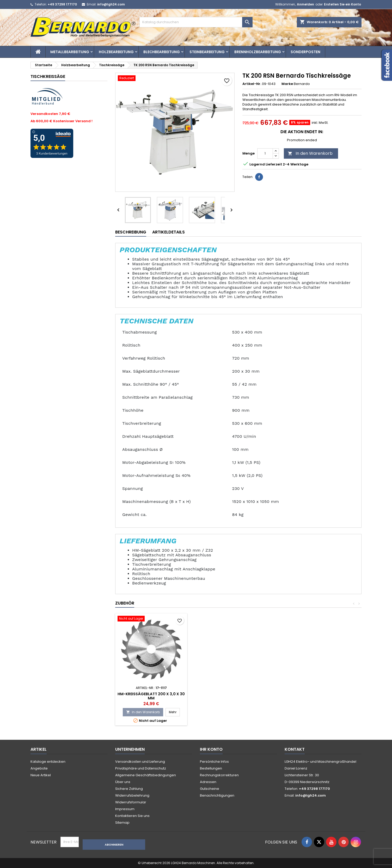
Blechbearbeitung (162, 52)
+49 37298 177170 (62, 4)
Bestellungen (211, 768)
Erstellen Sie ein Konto (342, 4)
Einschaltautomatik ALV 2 (228, 694)
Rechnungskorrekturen (219, 775)
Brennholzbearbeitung (258, 52)
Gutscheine (210, 789)
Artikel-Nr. (252, 84)
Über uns (123, 782)
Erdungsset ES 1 (151, 694)
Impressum (125, 809)
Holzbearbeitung (116, 52)
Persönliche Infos (214, 762)
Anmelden (305, 4)
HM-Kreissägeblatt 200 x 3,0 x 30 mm (305, 696)
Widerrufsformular (131, 802)
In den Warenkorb (310, 153)
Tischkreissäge (48, 76)
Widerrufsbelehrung (132, 795)
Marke (287, 84)
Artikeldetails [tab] (169, 232)
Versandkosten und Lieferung (140, 762)
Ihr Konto (211, 749)
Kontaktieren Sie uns (132, 816)
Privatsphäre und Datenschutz (141, 768)
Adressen (208, 782)
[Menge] (265, 153)
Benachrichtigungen (217, 795)
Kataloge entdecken (48, 762)
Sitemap (122, 823)
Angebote (39, 768)
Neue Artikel (41, 775)
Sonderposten (305, 52)
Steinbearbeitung (207, 52)
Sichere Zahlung (129, 789)
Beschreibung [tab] (131, 232)
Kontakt (295, 749)
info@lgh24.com (111, 4)
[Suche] (196, 22)
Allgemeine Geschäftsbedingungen (146, 775)
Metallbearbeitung (70, 52)
